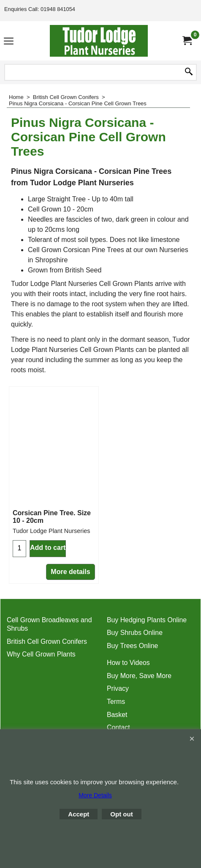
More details (70, 572)
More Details (95, 795)
